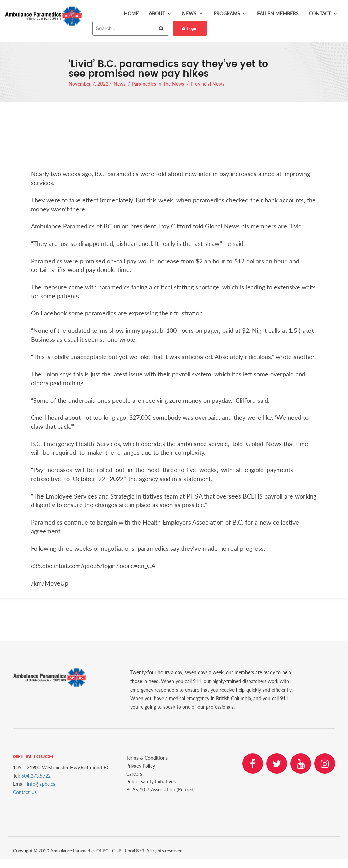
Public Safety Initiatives (151, 782)
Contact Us (25, 792)
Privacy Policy (141, 766)
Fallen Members (278, 14)
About (160, 14)
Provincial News (207, 84)
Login (190, 28)
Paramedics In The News (158, 84)
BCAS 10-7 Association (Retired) (160, 789)
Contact (323, 14)
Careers (134, 774)
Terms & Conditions (147, 758)
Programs (230, 14)
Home (131, 14)
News (193, 14)
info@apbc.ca (41, 784)
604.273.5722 (36, 776)
